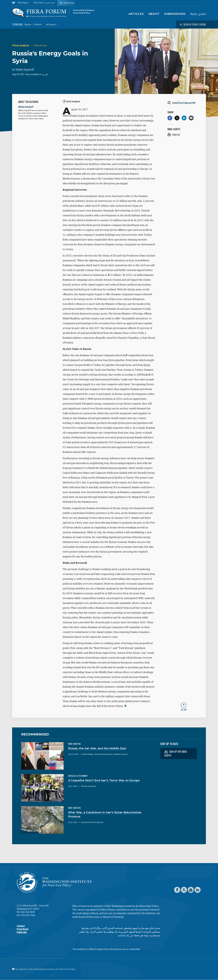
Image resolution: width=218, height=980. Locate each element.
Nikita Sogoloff (25, 69)
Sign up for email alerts (176, 754)
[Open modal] (193, 24)
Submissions (175, 14)
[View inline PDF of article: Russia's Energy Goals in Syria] (184, 103)
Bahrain (38, 24)
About (154, 14)
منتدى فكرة (198, 14)
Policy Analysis (21, 45)
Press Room (22, 929)
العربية (45, 74)
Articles (136, 14)
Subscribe (22, 932)
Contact (21, 926)
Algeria (28, 24)
